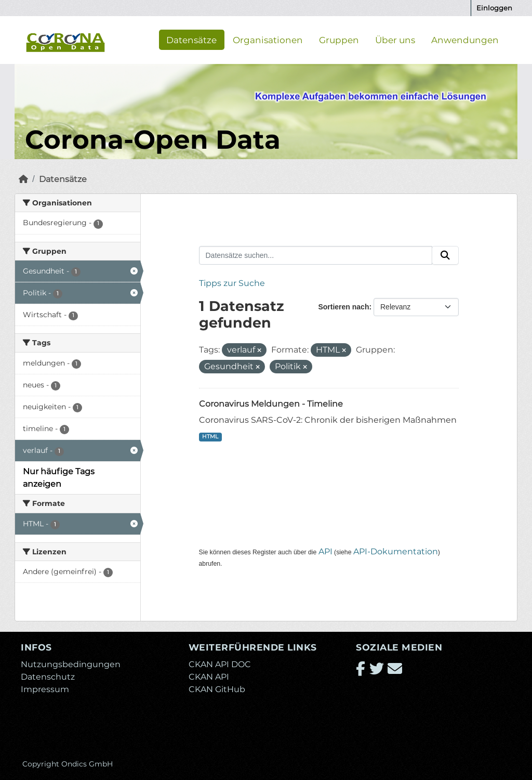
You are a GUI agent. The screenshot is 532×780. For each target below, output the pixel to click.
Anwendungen (465, 40)
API (325, 551)
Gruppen (339, 40)
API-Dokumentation (396, 551)
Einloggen (494, 8)
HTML (210, 437)
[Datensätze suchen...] (316, 255)
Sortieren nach (343, 307)
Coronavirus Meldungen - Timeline (271, 404)
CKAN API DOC (220, 664)
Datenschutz (48, 677)
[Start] (23, 179)
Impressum (45, 689)
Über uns (395, 40)
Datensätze (191, 40)
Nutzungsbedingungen (71, 664)
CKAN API (209, 677)
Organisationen (268, 40)
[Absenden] (445, 255)
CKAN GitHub (217, 689)
